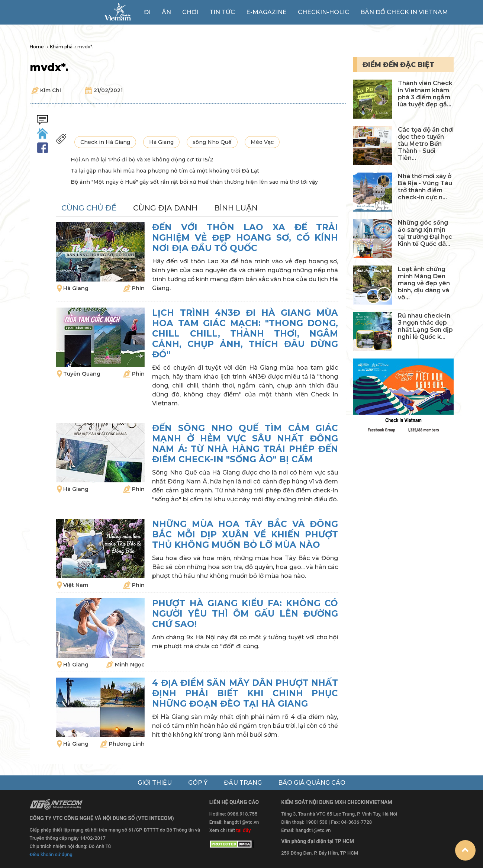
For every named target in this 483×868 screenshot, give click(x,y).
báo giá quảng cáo (312, 783)
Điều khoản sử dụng (51, 854)
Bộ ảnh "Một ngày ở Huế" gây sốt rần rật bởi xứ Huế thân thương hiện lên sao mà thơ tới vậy (194, 182)
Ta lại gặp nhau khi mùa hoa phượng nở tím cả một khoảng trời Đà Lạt (165, 171)
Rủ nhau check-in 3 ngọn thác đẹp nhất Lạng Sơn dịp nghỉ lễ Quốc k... (425, 326)
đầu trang (243, 783)
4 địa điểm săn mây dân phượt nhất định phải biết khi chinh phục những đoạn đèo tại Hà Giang (245, 693)
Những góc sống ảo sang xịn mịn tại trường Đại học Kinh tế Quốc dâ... (425, 233)
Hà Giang (161, 142)
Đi (147, 12)
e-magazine (266, 12)
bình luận (236, 208)
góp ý (198, 783)
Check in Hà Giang (105, 142)
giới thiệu (155, 783)
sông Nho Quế (212, 142)
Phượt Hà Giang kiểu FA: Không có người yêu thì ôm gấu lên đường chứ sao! (245, 614)
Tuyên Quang (82, 374)
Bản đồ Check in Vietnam (404, 12)
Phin (138, 288)
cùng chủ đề (89, 208)
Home (37, 47)
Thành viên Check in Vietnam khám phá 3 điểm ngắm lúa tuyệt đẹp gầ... (425, 94)
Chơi (190, 12)
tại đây (243, 830)
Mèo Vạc (262, 142)
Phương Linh (127, 744)
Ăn (166, 12)
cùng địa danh (165, 208)
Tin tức (222, 12)
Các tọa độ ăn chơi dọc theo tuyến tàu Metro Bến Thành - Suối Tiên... (426, 144)
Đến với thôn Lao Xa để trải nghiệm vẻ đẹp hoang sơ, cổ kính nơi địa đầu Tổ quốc (245, 238)
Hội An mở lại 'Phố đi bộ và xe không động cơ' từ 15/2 (142, 160)
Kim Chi (51, 90)
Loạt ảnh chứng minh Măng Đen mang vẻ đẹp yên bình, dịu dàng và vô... (424, 283)
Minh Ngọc (130, 665)
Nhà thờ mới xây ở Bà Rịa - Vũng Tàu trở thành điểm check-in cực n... (425, 187)
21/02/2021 (108, 90)
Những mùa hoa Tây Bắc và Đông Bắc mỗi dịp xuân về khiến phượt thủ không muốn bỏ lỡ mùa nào (245, 534)
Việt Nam (76, 585)
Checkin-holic (323, 12)
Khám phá (61, 47)
